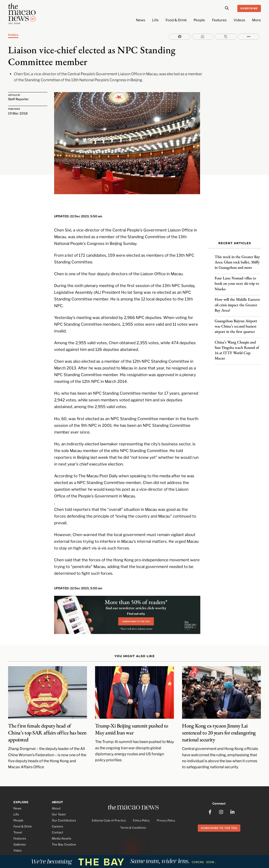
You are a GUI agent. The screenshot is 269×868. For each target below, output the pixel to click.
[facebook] (210, 801)
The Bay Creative (64, 836)
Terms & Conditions (133, 820)
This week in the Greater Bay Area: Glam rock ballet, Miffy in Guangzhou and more (237, 259)
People (199, 20)
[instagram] (221, 801)
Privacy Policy (166, 813)
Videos (239, 20)
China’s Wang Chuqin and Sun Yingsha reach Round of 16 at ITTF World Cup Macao (237, 347)
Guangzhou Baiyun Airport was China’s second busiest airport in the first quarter (236, 323)
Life (155, 20)
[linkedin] (233, 801)
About (56, 800)
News (141, 20)
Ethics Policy (141, 813)
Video (18, 842)
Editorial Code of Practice (109, 813)
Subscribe (249, 8)
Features (219, 20)
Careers (57, 818)
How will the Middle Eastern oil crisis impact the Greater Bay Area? (237, 302)
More (257, 20)
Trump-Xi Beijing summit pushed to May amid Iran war (132, 721)
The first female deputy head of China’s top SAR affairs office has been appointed (47, 724)
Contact (57, 824)
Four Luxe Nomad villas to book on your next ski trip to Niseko (237, 281)
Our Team (59, 806)
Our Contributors (64, 812)
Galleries (20, 836)
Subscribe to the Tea (219, 818)
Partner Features (26, 848)
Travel (18, 824)
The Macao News (119, 851)
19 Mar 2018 (18, 113)
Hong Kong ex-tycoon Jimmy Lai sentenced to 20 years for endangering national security (219, 724)
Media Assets (62, 830)
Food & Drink (176, 20)
